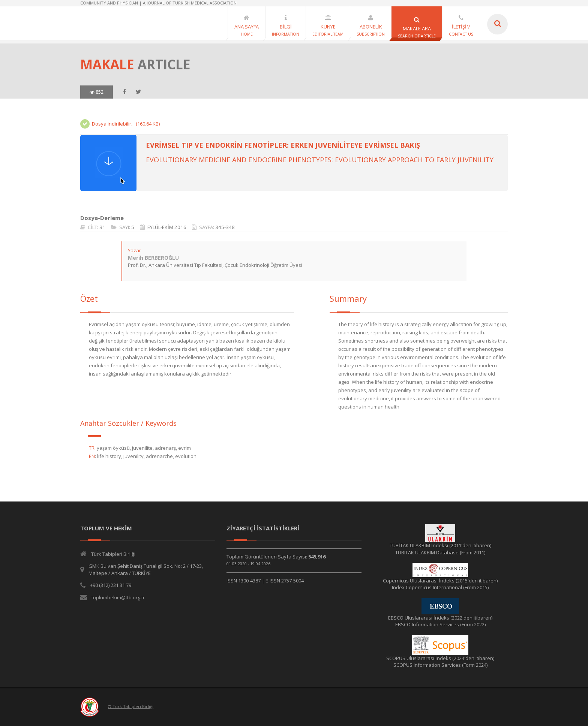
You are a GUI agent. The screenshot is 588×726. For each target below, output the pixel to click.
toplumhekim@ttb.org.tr (118, 597)
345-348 (225, 227)
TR (92, 448)
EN (92, 456)
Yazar (134, 250)
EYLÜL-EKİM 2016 (167, 227)
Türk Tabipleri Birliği (113, 554)
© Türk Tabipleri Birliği (131, 706)
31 (102, 227)
